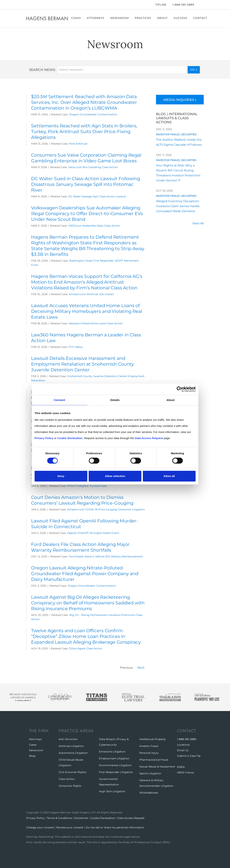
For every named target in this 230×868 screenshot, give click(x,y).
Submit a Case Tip (189, 756)
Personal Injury (149, 753)
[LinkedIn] (38, 5)
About (163, 18)
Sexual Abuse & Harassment (157, 767)
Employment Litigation (114, 758)
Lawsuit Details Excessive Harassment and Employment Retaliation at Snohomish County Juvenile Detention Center (82, 364)
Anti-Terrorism (68, 739)
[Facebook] (27, 5)
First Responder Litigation (116, 772)
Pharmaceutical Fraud (154, 760)
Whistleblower (149, 793)
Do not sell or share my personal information (115, 827)
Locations (183, 745)
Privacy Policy (35, 818)
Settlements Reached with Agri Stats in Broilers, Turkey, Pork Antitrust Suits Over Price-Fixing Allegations (84, 132)
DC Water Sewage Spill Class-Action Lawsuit (97, 196)
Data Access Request (131, 818)
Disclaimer (81, 818)
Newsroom (120, 18)
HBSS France (185, 772)
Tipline (161, 5)
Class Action (67, 779)
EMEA (181, 767)
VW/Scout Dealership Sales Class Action (94, 226)
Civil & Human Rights (72, 772)
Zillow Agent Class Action (86, 648)
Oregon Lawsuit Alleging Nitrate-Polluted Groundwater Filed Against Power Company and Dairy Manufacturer (85, 574)
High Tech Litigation (112, 791)
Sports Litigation (150, 773)
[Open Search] (202, 5)
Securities (189, 135)
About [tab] (171, 400)
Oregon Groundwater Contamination (93, 114)
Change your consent (40, 827)
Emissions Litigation (112, 752)
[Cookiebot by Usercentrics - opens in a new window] (179, 389)
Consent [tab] (59, 400)
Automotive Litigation (73, 753)
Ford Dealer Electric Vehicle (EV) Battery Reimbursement (106, 556)
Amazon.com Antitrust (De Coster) (91, 294)
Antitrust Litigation (71, 746)
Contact (201, 18)
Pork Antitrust (78, 144)
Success (181, 18)
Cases (76, 18)
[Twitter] (32, 5)
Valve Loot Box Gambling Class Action (93, 167)
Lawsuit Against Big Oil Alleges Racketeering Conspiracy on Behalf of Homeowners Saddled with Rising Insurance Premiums (88, 603)
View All (198, 224)
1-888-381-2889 (183, 5)
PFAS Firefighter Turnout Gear (87, 486)
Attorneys (96, 18)
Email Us (183, 750)
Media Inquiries (179, 100)
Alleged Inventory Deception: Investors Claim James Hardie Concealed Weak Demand (178, 206)
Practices (143, 18)
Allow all (169, 476)
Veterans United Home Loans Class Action (96, 323)
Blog (32, 756)
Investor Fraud (168, 135)
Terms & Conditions (59, 818)
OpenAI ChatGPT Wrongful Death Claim (93, 533)
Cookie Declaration (103, 818)
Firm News (75, 347)
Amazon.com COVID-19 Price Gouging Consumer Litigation (106, 509)
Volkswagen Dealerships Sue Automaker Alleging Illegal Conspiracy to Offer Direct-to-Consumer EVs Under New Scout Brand (87, 214)
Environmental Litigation (115, 765)
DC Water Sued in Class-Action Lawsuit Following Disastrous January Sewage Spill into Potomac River (86, 184)
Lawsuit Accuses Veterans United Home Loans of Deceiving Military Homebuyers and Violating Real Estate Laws (87, 311)
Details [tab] (115, 400)
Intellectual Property (153, 739)
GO (193, 70)
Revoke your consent (70, 827)
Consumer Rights (70, 786)
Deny (61, 476)
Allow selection (115, 476)
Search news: (42, 70)
